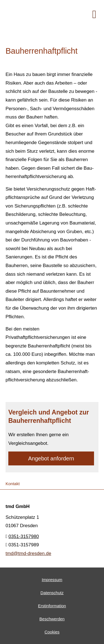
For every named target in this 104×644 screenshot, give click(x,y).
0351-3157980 (24, 536)
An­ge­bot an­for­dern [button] (51, 458)
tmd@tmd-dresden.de (28, 553)
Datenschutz (52, 593)
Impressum (52, 580)
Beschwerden (52, 619)
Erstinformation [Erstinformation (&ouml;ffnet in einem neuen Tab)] (52, 606)
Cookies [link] (52, 632)
